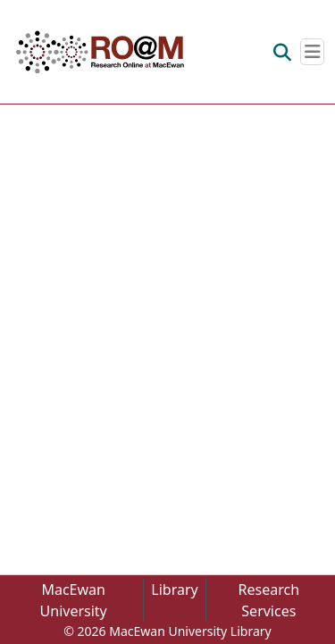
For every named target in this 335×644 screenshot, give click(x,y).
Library (174, 590)
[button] (100, 52)
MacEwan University (74, 600)
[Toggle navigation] (312, 52)
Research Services (269, 600)
